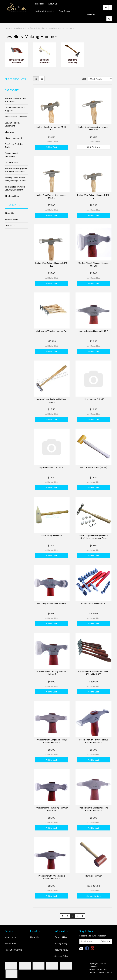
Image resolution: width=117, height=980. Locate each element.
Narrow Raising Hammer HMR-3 (93, 331)
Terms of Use (61, 937)
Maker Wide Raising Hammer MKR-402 (52, 264)
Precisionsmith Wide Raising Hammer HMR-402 (52, 877)
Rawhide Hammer (93, 876)
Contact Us (10, 225)
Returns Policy (12, 219)
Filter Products (15, 79)
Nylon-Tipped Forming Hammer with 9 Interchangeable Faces (93, 537)
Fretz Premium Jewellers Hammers (17, 61)
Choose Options (93, 896)
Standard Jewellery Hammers (73, 61)
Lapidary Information (45, 11)
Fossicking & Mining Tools (14, 146)
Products (39, 4)
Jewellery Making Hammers (61, 28)
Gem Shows (64, 11)
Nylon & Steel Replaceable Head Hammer (51, 401)
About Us (53, 4)
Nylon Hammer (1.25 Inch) (51, 467)
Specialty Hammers (44, 61)
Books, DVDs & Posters (16, 117)
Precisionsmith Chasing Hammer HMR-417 (51, 673)
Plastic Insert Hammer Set (93, 603)
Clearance (9, 132)
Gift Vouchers (11, 162)
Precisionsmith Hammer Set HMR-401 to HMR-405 (93, 673)
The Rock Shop (12, 196)
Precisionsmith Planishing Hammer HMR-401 (52, 809)
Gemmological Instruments (11, 155)
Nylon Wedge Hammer (51, 535)
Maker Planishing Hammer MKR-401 (51, 128)
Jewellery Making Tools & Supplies (29, 28)
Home (8, 28)
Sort (84, 79)
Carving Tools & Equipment (12, 124)
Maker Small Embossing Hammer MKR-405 (93, 128)
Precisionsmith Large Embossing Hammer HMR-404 (51, 741)
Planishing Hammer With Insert (52, 603)
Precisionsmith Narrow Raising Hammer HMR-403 (93, 741)
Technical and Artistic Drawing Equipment (15, 188)
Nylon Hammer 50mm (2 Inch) (93, 467)
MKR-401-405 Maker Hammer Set (52, 331)
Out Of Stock (93, 147)
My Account (10, 937)
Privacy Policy (61, 943)
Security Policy (61, 956)
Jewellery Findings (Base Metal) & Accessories (16, 170)
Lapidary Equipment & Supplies (15, 109)
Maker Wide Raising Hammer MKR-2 (93, 196)
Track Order (10, 943)
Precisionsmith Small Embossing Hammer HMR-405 (93, 809)
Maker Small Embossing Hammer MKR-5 (51, 196)
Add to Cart (51, 147)
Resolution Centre (13, 950)
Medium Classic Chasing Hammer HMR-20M (93, 264)
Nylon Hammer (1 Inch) (93, 399)
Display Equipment (13, 138)
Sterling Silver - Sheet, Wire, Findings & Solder (16, 179)
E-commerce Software (97, 972)
